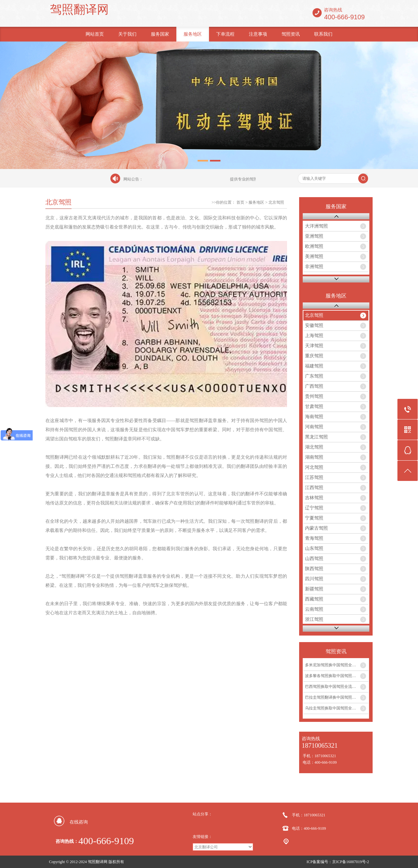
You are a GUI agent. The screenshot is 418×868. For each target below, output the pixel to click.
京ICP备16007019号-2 (351, 862)
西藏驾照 (314, 599)
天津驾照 (314, 346)
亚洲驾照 (314, 236)
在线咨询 (79, 822)
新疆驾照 (314, 589)
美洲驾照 (314, 256)
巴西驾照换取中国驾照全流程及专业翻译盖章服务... (337, 687)
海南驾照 (314, 417)
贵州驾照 (314, 396)
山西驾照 (314, 559)
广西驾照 (314, 386)
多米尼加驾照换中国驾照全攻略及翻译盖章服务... (337, 665)
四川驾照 (314, 579)
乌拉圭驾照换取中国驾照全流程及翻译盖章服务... (337, 708)
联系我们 (323, 34)
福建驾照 (314, 366)
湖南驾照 (314, 457)
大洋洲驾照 (316, 226)
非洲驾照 (314, 267)
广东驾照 (314, 376)
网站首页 (95, 34)
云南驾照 (314, 609)
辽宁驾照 (314, 508)
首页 (240, 202)
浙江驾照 (314, 619)
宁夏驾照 (314, 518)
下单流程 (225, 34)
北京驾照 (276, 202)
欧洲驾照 (314, 246)
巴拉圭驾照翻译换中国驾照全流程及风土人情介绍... (337, 697)
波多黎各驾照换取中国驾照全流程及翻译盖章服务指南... (337, 676)
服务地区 (193, 34)
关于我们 (127, 34)
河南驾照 (314, 427)
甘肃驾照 (314, 407)
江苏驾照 (314, 477)
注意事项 (258, 34)
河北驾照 (314, 467)
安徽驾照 (314, 325)
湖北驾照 (314, 447)
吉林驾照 (314, 498)
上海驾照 (314, 336)
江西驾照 (314, 488)
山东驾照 (314, 548)
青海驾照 (314, 538)
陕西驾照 (314, 569)
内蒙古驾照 (316, 528)
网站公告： (133, 179)
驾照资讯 (291, 34)
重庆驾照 (314, 356)
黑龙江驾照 (316, 437)
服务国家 (160, 34)
